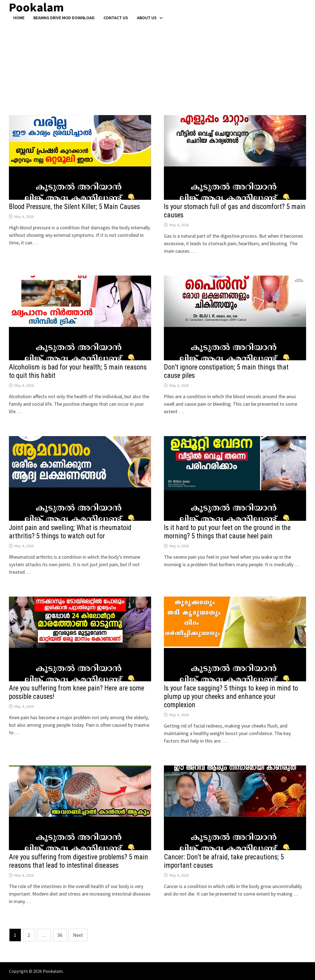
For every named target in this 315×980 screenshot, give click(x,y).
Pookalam (53, 971)
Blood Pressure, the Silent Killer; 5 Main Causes (74, 207)
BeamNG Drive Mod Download (64, 18)
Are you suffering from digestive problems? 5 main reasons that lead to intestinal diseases (78, 861)
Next (78, 935)
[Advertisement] (157, 62)
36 (60, 935)
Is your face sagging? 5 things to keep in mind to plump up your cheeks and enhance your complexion (231, 696)
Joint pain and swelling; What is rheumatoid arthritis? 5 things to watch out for (70, 532)
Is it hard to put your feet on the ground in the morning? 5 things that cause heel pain (227, 532)
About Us (147, 18)
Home (19, 18)
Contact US (116, 18)
